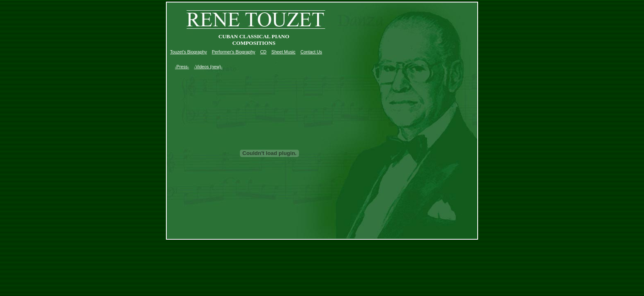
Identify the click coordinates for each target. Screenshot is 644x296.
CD (263, 52)
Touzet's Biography (189, 52)
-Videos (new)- (208, 67)
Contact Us (311, 52)
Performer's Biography (234, 52)
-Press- (182, 67)
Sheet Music (284, 52)
